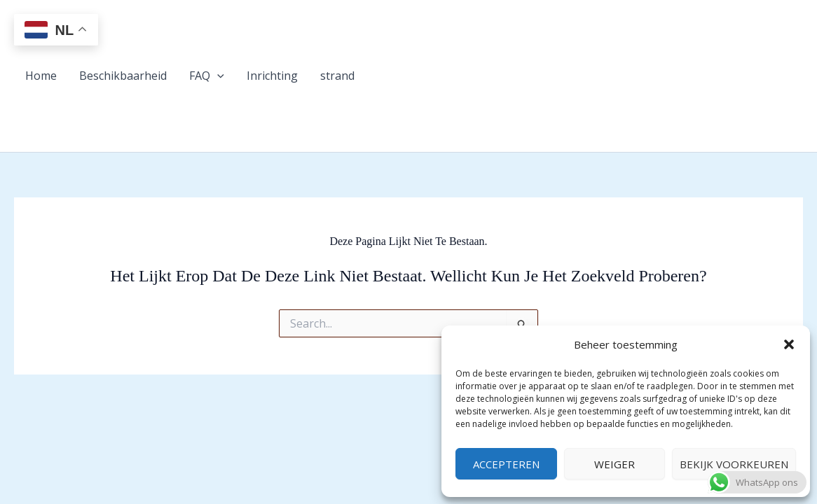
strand (337, 76)
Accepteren (506, 464)
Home (41, 76)
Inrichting (272, 76)
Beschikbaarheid (123, 76)
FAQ (207, 76)
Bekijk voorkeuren (734, 464)
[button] (789, 344)
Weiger (615, 464)
